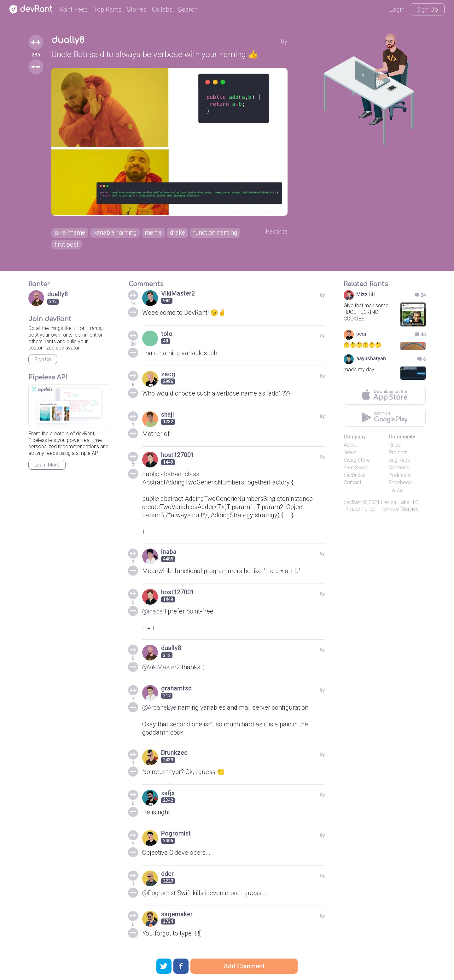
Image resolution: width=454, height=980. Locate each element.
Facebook (400, 484)
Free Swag (356, 469)
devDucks (355, 476)
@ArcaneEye (160, 709)
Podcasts (399, 476)
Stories (137, 9)
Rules (395, 446)
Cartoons (399, 469)
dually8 (68, 40)
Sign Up (427, 9)
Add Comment (244, 966)
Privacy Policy (359, 510)
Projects (398, 454)
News (350, 454)
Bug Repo (400, 461)
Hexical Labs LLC (400, 504)
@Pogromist (159, 894)
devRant (353, 504)
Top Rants (108, 9)
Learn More (47, 466)
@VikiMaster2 (161, 668)
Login (397, 9)
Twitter (396, 491)
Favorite (277, 232)
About (350, 446)
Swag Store (357, 461)
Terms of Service (400, 510)
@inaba (153, 613)
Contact (352, 484)
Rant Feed (74, 9)
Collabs (162, 9)
